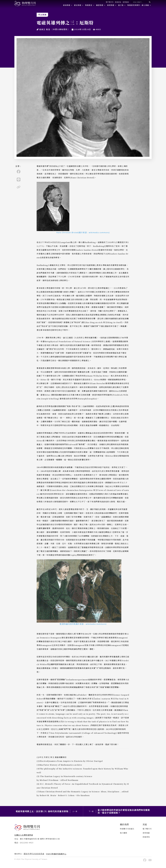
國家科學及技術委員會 (34, 854)
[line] (19, 180)
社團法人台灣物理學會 (24, 835)
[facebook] (19, 172)
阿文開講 (42, 15)
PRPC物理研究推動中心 (56, 854)
